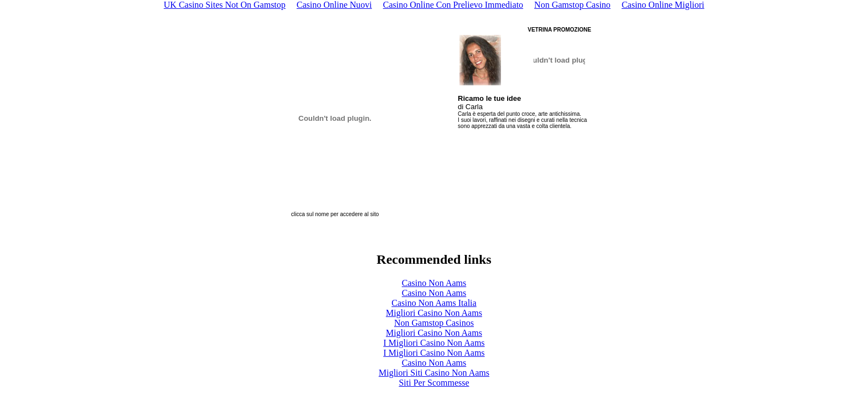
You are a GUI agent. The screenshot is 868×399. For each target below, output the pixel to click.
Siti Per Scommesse (434, 383)
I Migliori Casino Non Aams (434, 343)
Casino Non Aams (434, 283)
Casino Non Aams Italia (434, 303)
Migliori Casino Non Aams (434, 313)
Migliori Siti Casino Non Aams (434, 373)
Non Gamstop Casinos (434, 323)
